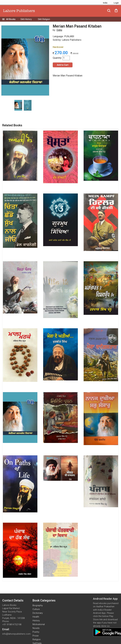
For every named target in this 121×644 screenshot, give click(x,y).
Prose (36, 636)
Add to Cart (63, 65)
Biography (38, 605)
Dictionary (38, 613)
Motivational (39, 624)
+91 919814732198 (12, 624)
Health (36, 617)
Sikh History (26, 19)
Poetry (36, 632)
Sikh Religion (44, 19)
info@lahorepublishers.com (16, 634)
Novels (36, 628)
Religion (37, 639)
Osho (59, 30)
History (36, 621)
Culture (36, 609)
